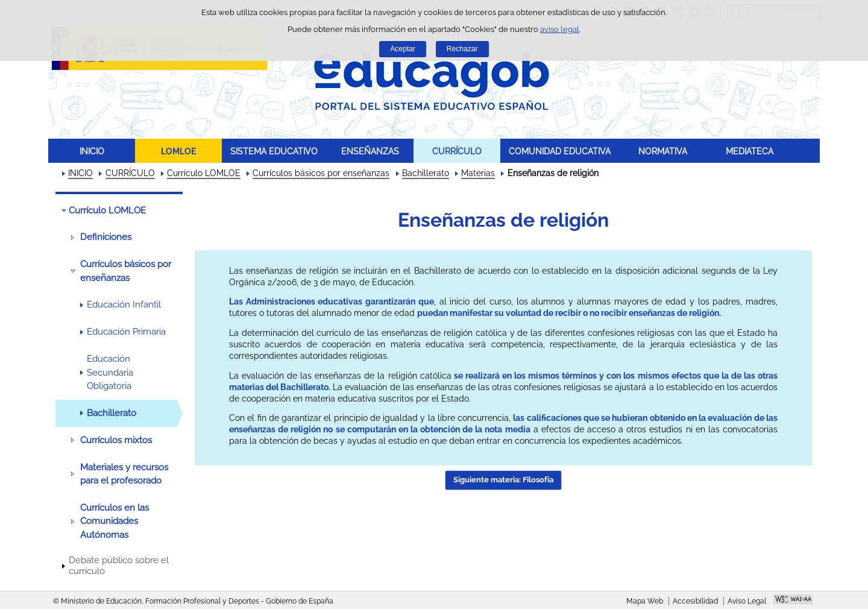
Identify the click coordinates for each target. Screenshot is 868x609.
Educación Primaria (126, 332)
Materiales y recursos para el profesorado (124, 474)
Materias (478, 173)
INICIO (92, 151)
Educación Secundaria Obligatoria (110, 372)
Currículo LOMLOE (204, 173)
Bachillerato (426, 173)
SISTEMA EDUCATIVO (274, 151)
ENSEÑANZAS (370, 151)
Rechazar (462, 49)
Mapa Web (645, 601)
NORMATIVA (663, 151)
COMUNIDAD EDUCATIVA (560, 151)
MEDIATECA (750, 151)
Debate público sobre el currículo (119, 566)
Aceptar (403, 49)
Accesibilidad (695, 601)
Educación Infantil (124, 304)
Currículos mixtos (116, 440)
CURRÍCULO (457, 151)
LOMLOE (178, 151)
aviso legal (560, 29)
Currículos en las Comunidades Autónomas (115, 521)
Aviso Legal (747, 601)
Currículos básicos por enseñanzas (321, 173)
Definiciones (106, 237)
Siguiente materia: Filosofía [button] (503, 480)
